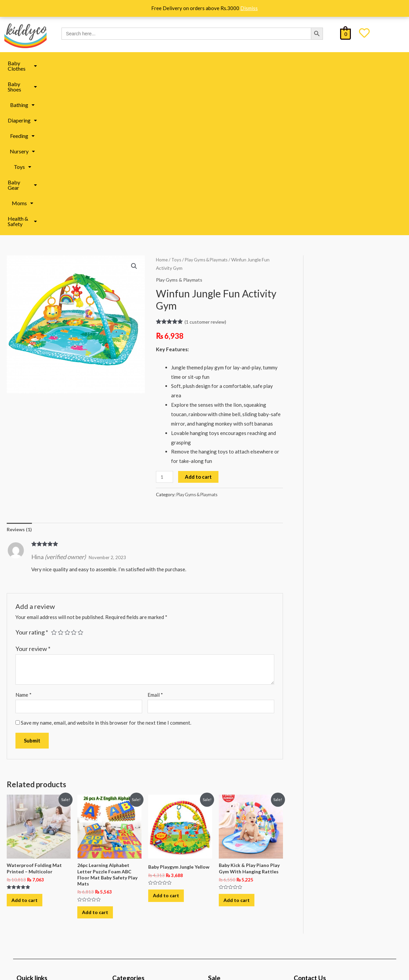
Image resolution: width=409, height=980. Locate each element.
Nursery (222, 63)
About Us (33, 845)
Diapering (152, 63)
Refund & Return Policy (49, 884)
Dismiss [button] (249, 8)
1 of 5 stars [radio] (54, 473)
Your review (33, 488)
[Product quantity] (165, 316)
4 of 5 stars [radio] (75, 473)
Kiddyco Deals (233, 844)
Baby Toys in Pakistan (142, 860)
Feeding (188, 63)
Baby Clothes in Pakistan (145, 890)
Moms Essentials (136, 844)
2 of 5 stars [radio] (61, 473)
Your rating (32, 472)
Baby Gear (285, 63)
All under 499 (232, 875)
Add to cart (199, 316)
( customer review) (207, 161)
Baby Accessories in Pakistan (150, 905)
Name (24, 535)
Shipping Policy (40, 858)
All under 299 (232, 860)
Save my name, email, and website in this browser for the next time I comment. (106, 564)
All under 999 (232, 890)
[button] (35, 63)
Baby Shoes (79, 63)
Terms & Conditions (44, 896)
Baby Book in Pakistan (142, 875)
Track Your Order (42, 909)
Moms (320, 63)
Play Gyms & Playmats (209, 99)
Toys (252, 63)
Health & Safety (361, 63)
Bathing (117, 63)
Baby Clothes (35, 63)
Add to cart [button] (29, 745)
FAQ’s (29, 871)
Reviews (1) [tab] (20, 369)
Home (162, 99)
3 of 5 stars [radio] (68, 473)
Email (155, 535)
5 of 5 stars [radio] (82, 473)
